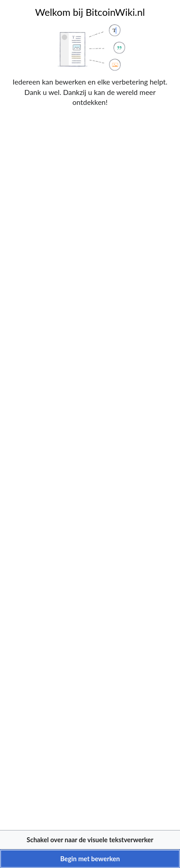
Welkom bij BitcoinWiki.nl (90, 12)
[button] (90, 840)
